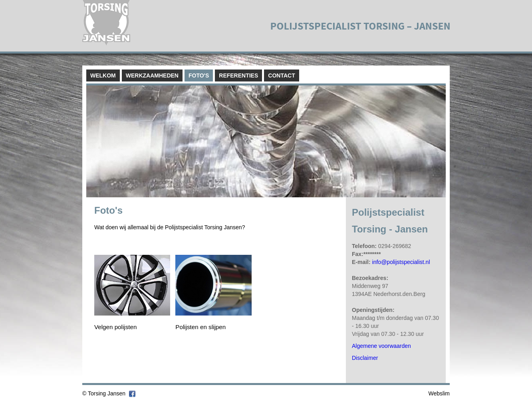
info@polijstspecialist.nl (401, 262)
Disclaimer (365, 358)
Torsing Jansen (107, 393)
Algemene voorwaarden (381, 346)
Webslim (439, 393)
